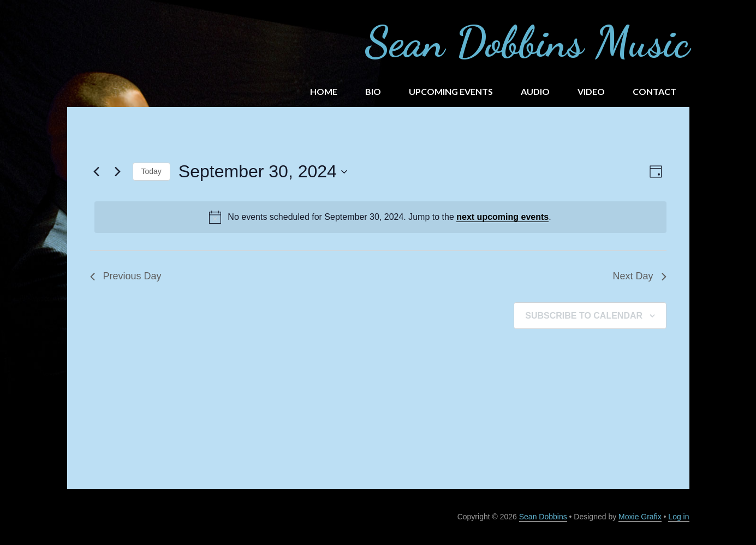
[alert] (380, 217)
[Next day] (118, 172)
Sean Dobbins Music (527, 41)
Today (151, 171)
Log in (678, 517)
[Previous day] (97, 172)
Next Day (639, 276)
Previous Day (126, 276)
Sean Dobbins (543, 517)
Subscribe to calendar (584, 316)
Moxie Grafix (640, 517)
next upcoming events (502, 217)
